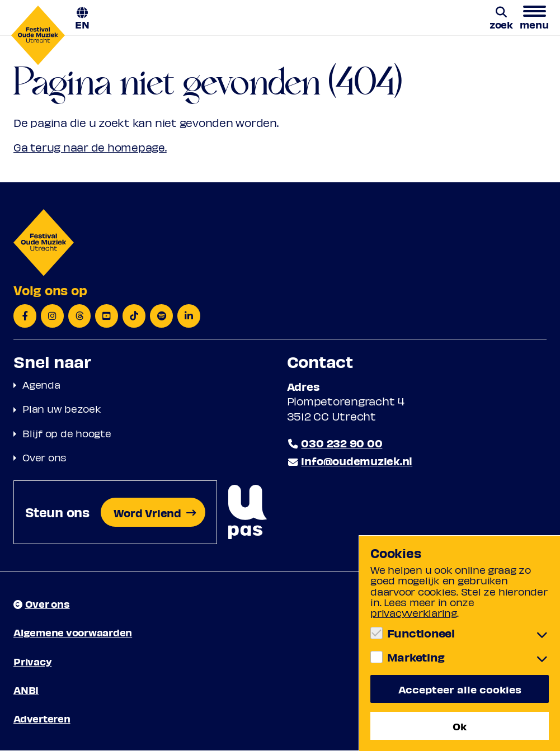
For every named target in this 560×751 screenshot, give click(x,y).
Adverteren (42, 719)
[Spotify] (162, 316)
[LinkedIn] (189, 316)
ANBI (26, 690)
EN (82, 24)
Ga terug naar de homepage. (90, 147)
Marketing (416, 657)
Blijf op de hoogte (67, 433)
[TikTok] (135, 316)
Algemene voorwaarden (73, 633)
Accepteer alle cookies (460, 689)
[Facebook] (25, 316)
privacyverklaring (414, 613)
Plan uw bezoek (62, 409)
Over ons (44, 457)
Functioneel (421, 633)
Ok (460, 726)
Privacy (32, 661)
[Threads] (80, 316)
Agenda (41, 384)
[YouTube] (107, 316)
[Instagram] (52, 316)
